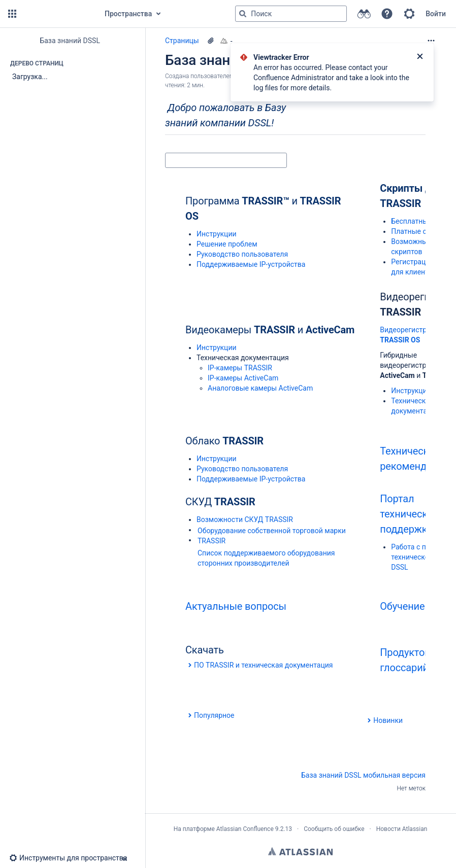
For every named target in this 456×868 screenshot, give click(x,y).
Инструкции (217, 234)
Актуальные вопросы (236, 606)
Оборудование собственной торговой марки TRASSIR (272, 536)
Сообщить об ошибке (334, 829)
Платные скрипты (421, 231)
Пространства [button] (128, 14)
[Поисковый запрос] (291, 14)
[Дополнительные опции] (431, 41)
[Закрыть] (420, 57)
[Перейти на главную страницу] (57, 14)
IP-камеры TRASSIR (240, 368)
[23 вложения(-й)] (211, 41)
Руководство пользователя (242, 254)
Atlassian (300, 851)
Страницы (182, 41)
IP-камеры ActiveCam (243, 378)
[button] (12, 14)
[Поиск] (243, 14)
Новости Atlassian (402, 829)
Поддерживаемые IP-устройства (251, 264)
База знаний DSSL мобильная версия (363, 775)
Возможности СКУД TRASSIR (245, 519)
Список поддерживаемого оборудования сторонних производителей (266, 558)
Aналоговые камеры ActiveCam (260, 388)
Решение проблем (227, 244)
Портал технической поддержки (409, 514)
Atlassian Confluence (245, 829)
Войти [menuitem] (436, 14)
